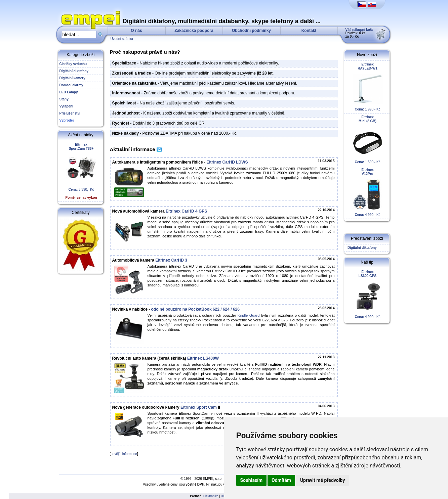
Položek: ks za (359, 33)
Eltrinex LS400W (203, 358)
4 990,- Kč (368, 192)
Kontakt (309, 31)
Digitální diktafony (361, 248)
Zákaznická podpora (194, 31)
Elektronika (211, 496)
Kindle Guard (249, 315)
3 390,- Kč (81, 171)
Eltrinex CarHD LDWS (227, 162)
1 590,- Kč (368, 140)
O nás (136, 31)
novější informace (124, 454)
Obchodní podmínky (251, 31)
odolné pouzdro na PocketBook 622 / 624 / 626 (195, 309)
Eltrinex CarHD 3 (171, 260)
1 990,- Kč (368, 87)
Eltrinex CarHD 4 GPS (186, 211)
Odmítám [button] (281, 480)
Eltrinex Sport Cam (199, 407)
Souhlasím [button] (252, 480)
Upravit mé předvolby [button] (322, 480)
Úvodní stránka (122, 39)
